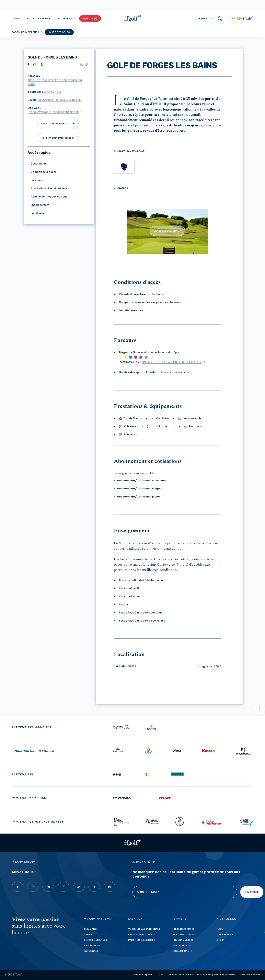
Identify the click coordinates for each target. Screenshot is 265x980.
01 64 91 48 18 (52, 92)
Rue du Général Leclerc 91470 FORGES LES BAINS (55, 82)
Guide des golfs (59, 32)
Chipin (221, 940)
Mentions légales (142, 975)
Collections (181, 951)
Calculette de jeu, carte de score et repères (172, 362)
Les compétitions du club (58, 123)
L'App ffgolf (225, 934)
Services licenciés (96, 940)
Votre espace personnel (144, 929)
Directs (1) (90, 18)
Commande (91, 929)
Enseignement (39, 205)
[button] (17, 18)
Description (37, 164)
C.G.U (160, 975)
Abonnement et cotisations (47, 197)
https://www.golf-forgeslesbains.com (53, 112)
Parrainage (91, 951)
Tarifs (88, 934)
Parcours (35, 180)
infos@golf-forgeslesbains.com (60, 100)
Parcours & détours (25, 32)
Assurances (92, 945)
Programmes (181, 940)
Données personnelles (180, 975)
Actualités (180, 945)
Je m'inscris (252, 892)
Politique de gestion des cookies (216, 975)
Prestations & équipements (48, 188)
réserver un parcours (56, 138)
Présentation (182, 929)
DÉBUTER (203, 19)
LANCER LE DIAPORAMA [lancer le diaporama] (167, 231)
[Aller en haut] (259, 709)
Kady (220, 929)
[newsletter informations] (153, 862)
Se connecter (182, 934)
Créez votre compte (142, 934)
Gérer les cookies (250, 975)
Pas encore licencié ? (142, 940)
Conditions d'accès (42, 172)
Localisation (37, 213)
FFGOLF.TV (69, 18)
